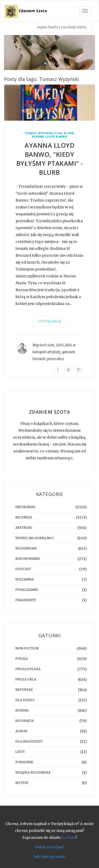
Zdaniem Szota (33, 11)
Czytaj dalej (50, 321)
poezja (22, 659)
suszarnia (25, 579)
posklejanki (27, 590)
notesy (22, 783)
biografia (25, 721)
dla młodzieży (29, 741)
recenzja (24, 517)
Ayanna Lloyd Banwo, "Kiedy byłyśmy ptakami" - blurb (50, 159)
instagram (25, 507)
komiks (22, 710)
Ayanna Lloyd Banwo (50, 137)
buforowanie (28, 559)
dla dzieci (25, 700)
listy (20, 752)
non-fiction (27, 648)
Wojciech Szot (43, 345)
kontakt (69, 838)
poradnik (24, 762)
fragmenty (26, 600)
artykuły (54, 352)
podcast (23, 569)
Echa (58, 133)
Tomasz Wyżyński (39, 133)
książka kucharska (33, 772)
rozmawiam (26, 548)
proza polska (28, 669)
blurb (69, 133)
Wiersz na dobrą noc (35, 538)
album (21, 731)
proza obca (55, 359)
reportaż (24, 690)
